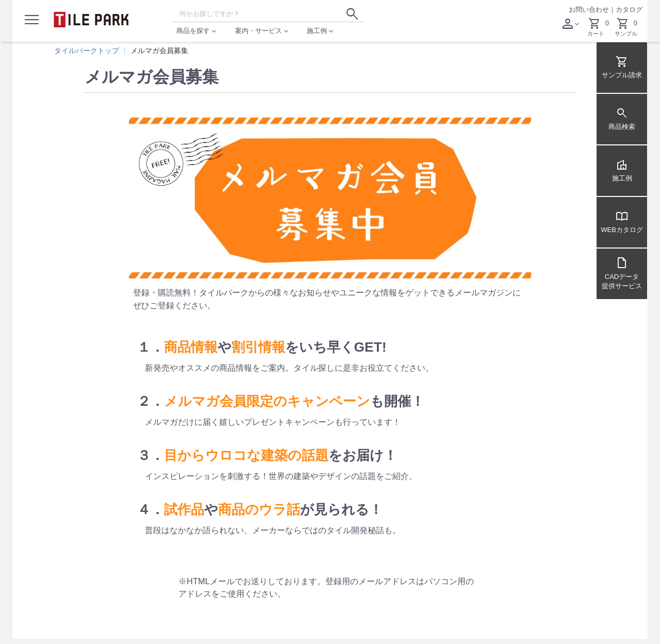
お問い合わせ (589, 10)
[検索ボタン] (352, 14)
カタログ (629, 10)
